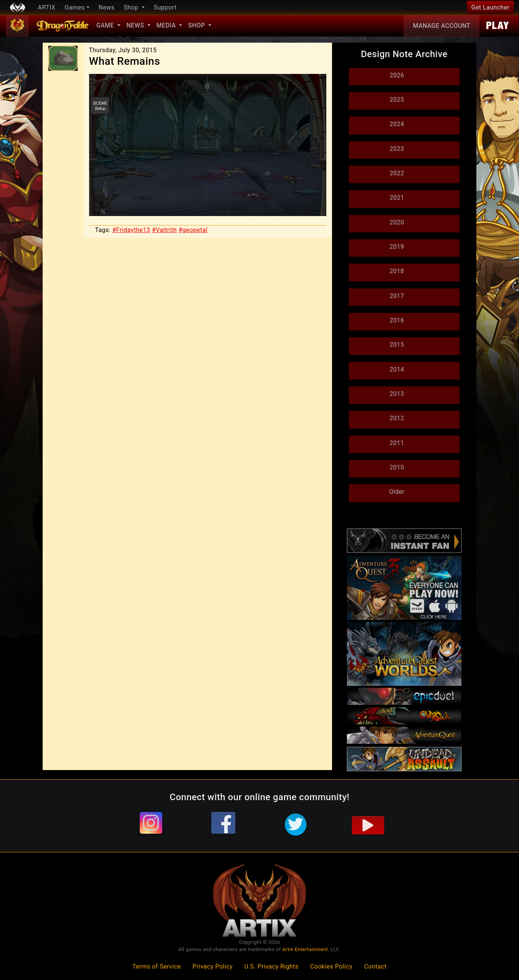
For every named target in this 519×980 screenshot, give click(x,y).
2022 (397, 173)
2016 (397, 320)
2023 (397, 149)
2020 (397, 222)
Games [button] (75, 7)
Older (397, 492)
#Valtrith (164, 230)
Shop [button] (132, 7)
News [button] (136, 25)
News (107, 7)
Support (165, 7)
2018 (397, 271)
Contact (375, 966)
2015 (397, 345)
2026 (397, 75)
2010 (397, 467)
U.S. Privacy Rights (271, 966)
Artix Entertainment (305, 949)
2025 (397, 100)
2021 (397, 198)
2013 (397, 394)
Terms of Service (156, 966)
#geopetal (193, 230)
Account (442, 26)
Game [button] (106, 25)
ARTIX (46, 7)
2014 (397, 369)
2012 (397, 418)
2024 (397, 124)
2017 (397, 296)
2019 (397, 247)
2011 (397, 443)
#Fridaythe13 (131, 230)
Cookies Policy (331, 966)
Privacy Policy (213, 966)
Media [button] (167, 25)
